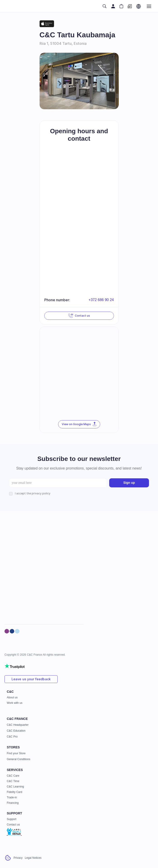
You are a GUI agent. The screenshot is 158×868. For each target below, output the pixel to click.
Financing (13, 803)
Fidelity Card (14, 792)
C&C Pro (12, 737)
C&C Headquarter (18, 725)
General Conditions (19, 759)
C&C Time (13, 781)
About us (12, 697)
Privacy (18, 858)
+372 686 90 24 (101, 300)
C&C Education (16, 731)
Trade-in (12, 797)
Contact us (13, 825)
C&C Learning (15, 787)
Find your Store (16, 753)
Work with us (15, 703)
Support (12, 819)
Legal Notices (33, 858)
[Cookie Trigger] (8, 858)
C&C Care (13, 776)
